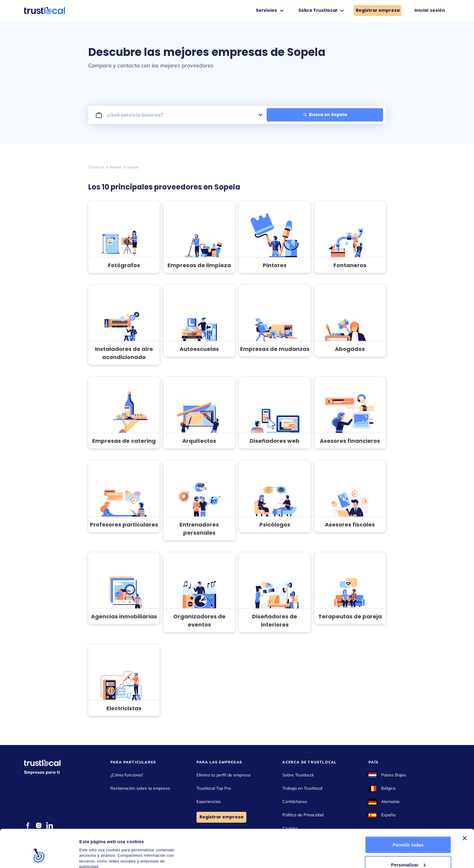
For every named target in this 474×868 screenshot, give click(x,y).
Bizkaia (116, 167)
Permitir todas (408, 812)
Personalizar (408, 832)
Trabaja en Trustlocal (302, 788)
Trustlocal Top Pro (214, 788)
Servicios (271, 11)
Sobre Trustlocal (322, 11)
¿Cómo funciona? (127, 775)
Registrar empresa (378, 10)
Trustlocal (96, 167)
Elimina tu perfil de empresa (223, 775)
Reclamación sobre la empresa (140, 788)
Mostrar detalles (97, 850)
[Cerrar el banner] (465, 806)
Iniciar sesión (430, 10)
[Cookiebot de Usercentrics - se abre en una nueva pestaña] (39, 856)
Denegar (408, 852)
